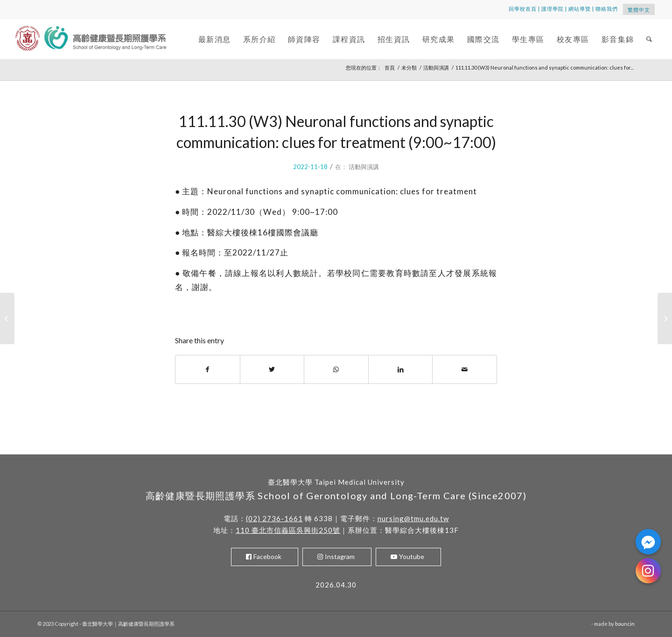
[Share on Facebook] (208, 369)
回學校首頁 (523, 9)
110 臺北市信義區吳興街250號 (288, 530)
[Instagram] (648, 571)
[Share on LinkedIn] (401, 369)
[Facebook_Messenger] (648, 542)
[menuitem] (215, 39)
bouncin (625, 624)
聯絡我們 (607, 9)
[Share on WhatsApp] (336, 369)
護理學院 (553, 9)
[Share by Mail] (465, 369)
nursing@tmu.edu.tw (413, 518)
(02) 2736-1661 (274, 518)
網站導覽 (580, 9)
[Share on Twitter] (272, 369)
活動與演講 (364, 167)
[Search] (650, 39)
